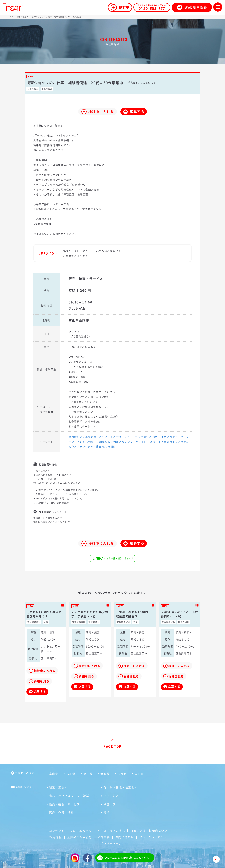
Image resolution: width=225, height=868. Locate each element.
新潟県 (105, 774)
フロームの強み (81, 831)
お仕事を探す (22, 17)
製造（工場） (58, 787)
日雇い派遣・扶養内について (150, 831)
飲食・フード (113, 804)
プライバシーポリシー (155, 837)
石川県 (71, 774)
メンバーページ (111, 843)
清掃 (107, 813)
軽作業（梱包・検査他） (121, 787)
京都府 (122, 774)
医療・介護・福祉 (61, 813)
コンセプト (57, 831)
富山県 (54, 774)
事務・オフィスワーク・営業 (69, 796)
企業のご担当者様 (80, 837)
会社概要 (104, 837)
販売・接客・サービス (65, 804)
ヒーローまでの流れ (111, 831)
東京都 (139, 774)
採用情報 (56, 837)
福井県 (88, 774)
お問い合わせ (125, 837)
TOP (11, 17)
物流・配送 (111, 796)
